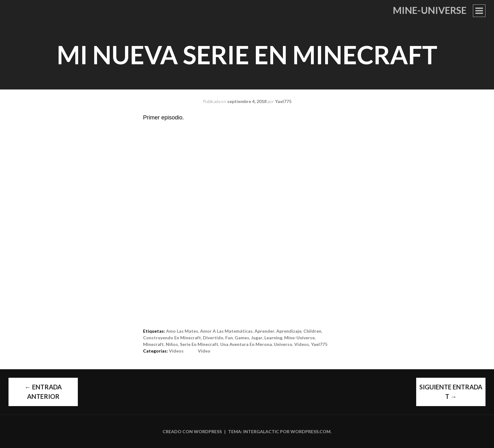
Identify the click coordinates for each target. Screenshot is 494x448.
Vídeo (204, 351)
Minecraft (153, 344)
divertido (213, 338)
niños (172, 344)
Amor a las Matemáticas (226, 331)
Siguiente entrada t (451, 392)
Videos (176, 351)
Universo (283, 344)
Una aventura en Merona (246, 344)
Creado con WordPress (192, 431)
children (312, 331)
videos (302, 344)
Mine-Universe (430, 10)
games (242, 338)
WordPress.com (310, 431)
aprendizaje (289, 331)
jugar (257, 338)
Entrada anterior (43, 392)
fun (229, 338)
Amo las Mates (182, 331)
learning (273, 338)
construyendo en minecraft (172, 338)
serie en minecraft (199, 344)
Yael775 (283, 101)
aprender (264, 331)
